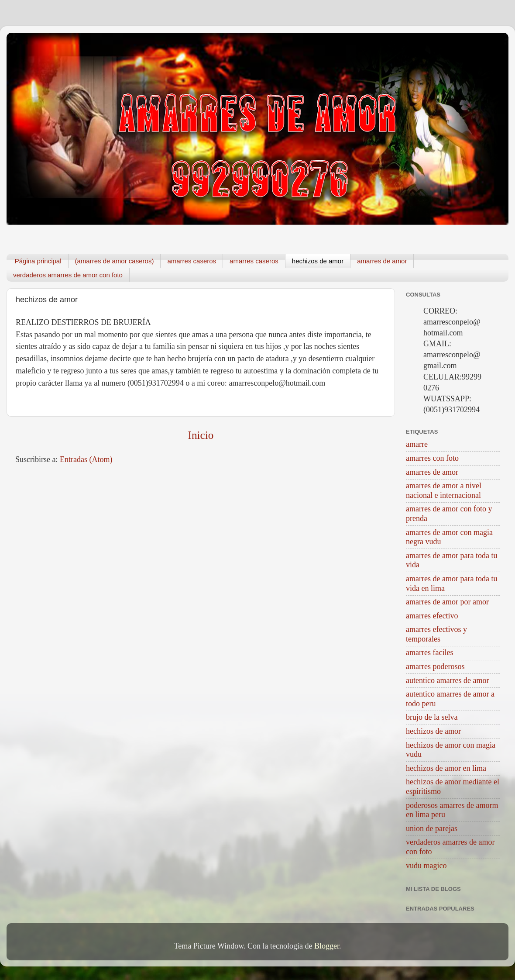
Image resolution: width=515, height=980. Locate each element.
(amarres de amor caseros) (115, 261)
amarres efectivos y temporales (436, 634)
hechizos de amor (318, 261)
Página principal (38, 261)
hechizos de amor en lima (446, 768)
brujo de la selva (432, 717)
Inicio (201, 435)
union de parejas (432, 828)
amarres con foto (432, 458)
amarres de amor (382, 261)
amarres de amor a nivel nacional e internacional (444, 490)
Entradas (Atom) (86, 459)
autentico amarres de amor (447, 680)
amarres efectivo (432, 616)
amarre (417, 444)
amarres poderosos (435, 666)
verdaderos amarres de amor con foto (68, 275)
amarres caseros (192, 261)
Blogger (327, 946)
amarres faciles (429, 652)
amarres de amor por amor (447, 602)
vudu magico (426, 866)
